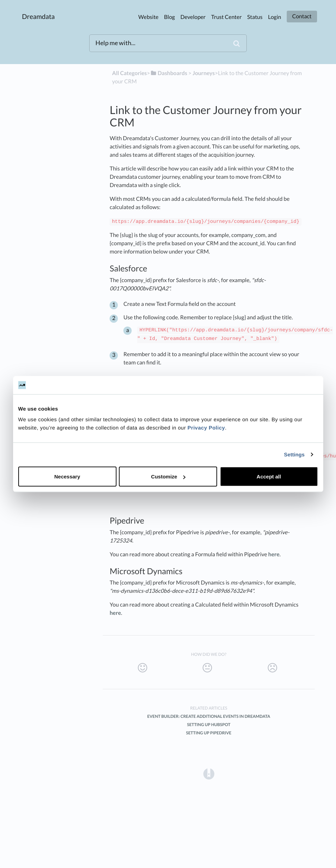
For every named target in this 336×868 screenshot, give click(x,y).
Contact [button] (302, 16)
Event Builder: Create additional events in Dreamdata (209, 716)
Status (255, 17)
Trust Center (227, 17)
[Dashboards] (169, 73)
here (274, 554)
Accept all (269, 477)
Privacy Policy (206, 428)
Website (148, 17)
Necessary (67, 477)
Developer (193, 17)
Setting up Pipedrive (209, 733)
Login (275, 17)
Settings (294, 454)
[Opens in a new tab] (209, 773)
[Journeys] (204, 73)
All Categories (129, 73)
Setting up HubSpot (209, 725)
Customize (168, 477)
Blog (170, 17)
